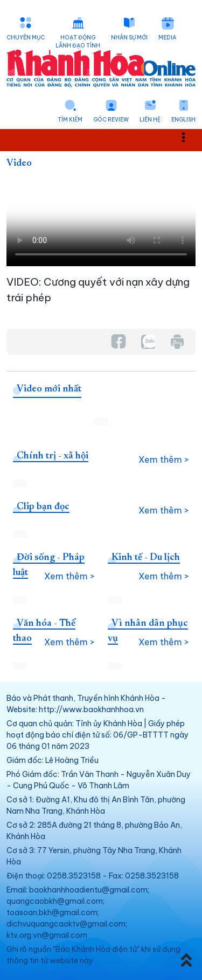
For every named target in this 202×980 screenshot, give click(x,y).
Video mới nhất (49, 389)
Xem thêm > (164, 459)
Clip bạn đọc (43, 507)
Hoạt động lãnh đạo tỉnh (78, 42)
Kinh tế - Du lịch (146, 558)
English (183, 120)
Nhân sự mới (129, 38)
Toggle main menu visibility (189, 137)
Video (19, 164)
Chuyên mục (26, 38)
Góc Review (111, 120)
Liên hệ (150, 120)
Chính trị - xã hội (53, 456)
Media (167, 38)
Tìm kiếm (70, 120)
